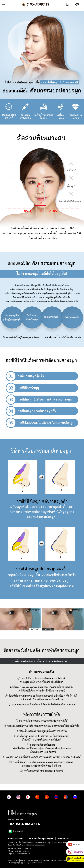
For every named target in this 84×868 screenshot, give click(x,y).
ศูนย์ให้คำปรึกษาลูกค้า (42, 822)
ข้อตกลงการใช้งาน (15, 839)
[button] (79, 5)
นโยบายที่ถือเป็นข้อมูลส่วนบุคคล (40, 839)
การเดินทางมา (64, 839)
